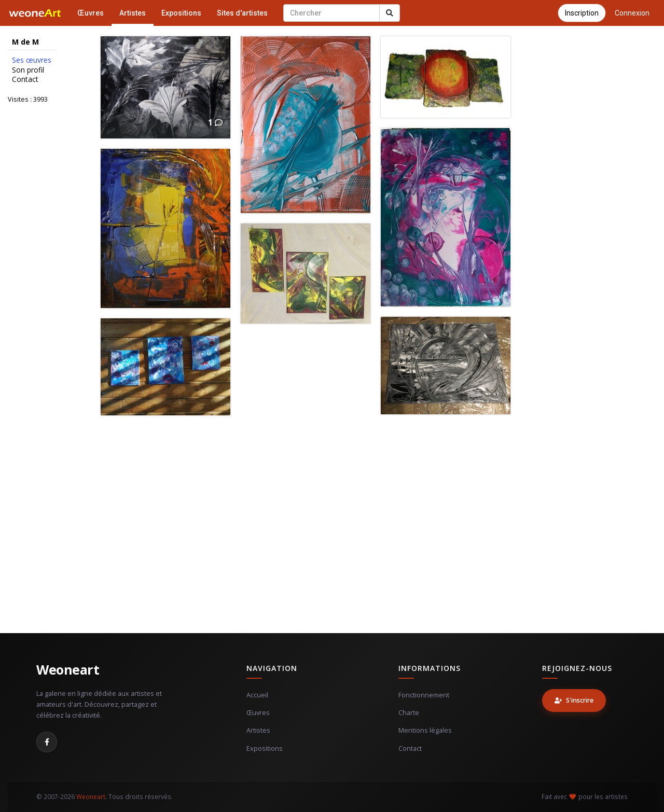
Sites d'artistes (242, 13)
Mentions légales (425, 730)
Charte (409, 713)
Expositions (181, 13)
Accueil (257, 695)
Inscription (582, 13)
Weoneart (68, 669)
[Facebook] (47, 742)
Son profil (28, 70)
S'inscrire (574, 700)
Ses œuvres (32, 60)
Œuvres (91, 13)
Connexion (632, 13)
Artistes (133, 13)
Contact (25, 79)
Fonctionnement (424, 695)
